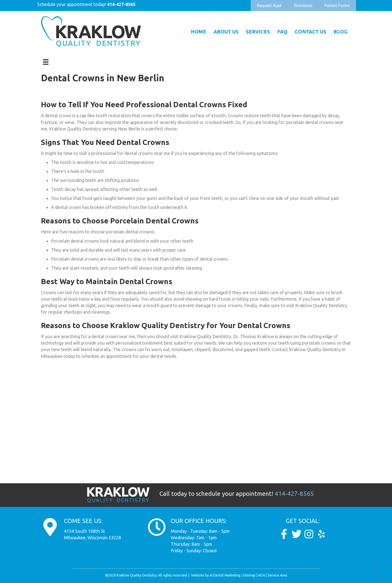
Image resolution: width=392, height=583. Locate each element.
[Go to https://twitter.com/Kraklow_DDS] (296, 534)
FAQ (282, 32)
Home (198, 32)
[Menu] (46, 62)
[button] (269, 5)
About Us (226, 32)
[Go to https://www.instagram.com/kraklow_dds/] (309, 534)
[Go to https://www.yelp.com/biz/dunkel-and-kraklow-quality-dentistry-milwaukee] (321, 534)
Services (258, 32)
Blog (340, 32)
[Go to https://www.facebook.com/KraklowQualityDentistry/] (284, 534)
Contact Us (310, 32)
